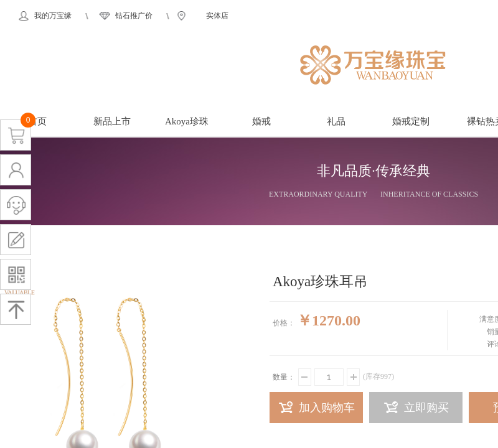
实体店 (217, 16)
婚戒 (261, 121)
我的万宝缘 (53, 16)
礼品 (336, 121)
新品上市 (112, 121)
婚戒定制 (411, 121)
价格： (284, 323)
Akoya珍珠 (187, 121)
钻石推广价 (134, 16)
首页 (37, 121)
